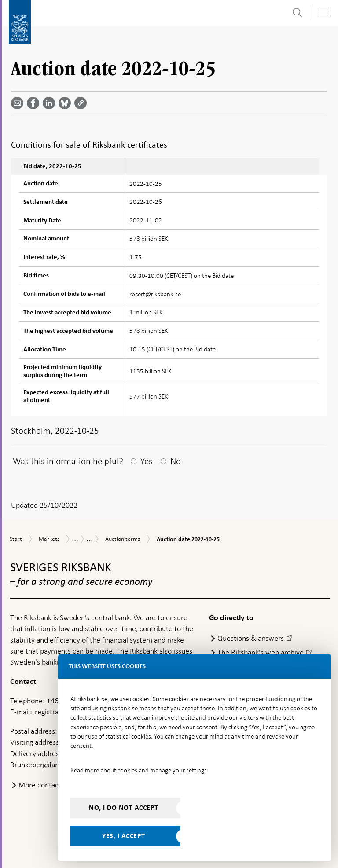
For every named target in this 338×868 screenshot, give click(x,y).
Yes (146, 461)
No (176, 461)
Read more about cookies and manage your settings (139, 770)
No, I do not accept (124, 808)
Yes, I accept (124, 836)
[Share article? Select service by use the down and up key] (51, 103)
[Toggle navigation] (323, 13)
